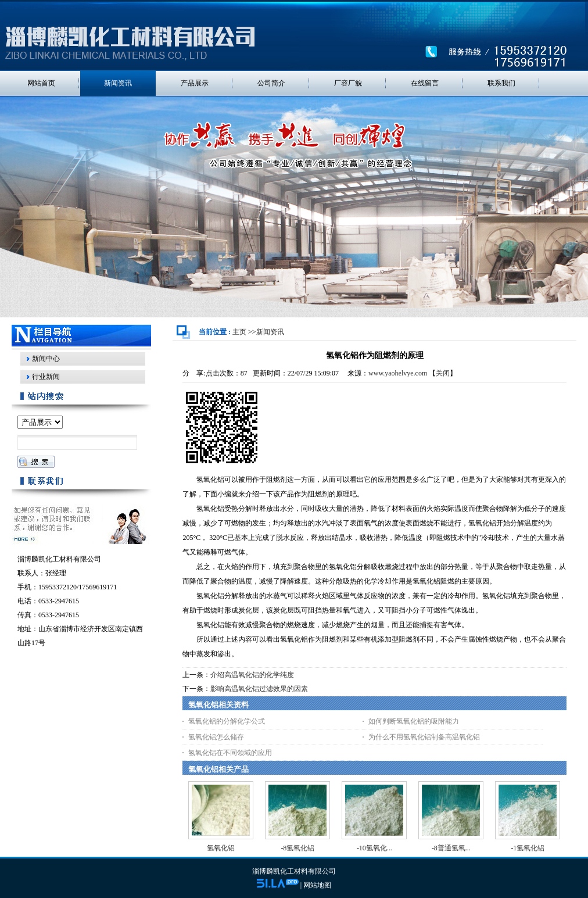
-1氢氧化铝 (528, 848)
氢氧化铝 (221, 848)
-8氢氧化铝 (297, 848)
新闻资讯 (270, 332)
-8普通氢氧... (451, 848)
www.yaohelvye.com (398, 373)
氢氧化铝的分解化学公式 (227, 721)
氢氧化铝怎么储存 (216, 737)
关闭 (443, 373)
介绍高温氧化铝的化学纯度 (252, 675)
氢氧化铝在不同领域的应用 (230, 753)
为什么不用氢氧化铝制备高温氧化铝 (424, 737)
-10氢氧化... (374, 848)
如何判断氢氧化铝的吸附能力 (414, 721)
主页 (239, 332)
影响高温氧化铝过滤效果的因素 (259, 689)
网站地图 (317, 885)
